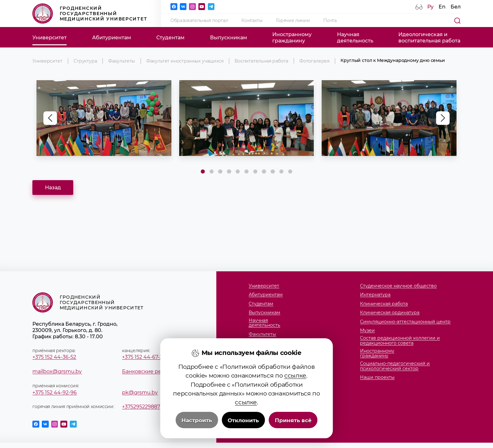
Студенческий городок (275, 352)
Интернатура (375, 295)
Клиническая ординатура (390, 313)
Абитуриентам (112, 37)
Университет (50, 37)
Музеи (367, 331)
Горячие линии (293, 20)
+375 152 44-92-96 (55, 392)
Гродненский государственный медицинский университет (90, 14)
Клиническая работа (384, 304)
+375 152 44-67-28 (144, 357)
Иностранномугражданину (292, 37)
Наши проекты (377, 378)
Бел (456, 7)
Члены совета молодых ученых (284, 361)
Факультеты (122, 61)
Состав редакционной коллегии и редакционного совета (400, 341)
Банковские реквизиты (153, 371)
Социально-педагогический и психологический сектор (395, 366)
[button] (443, 118)
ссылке (295, 399)
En (442, 7)
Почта (330, 20)
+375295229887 (141, 407)
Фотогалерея (314, 61)
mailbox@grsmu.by (57, 371)
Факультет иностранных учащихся (185, 61)
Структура (85, 61)
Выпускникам (229, 37)
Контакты (252, 20)
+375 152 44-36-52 (54, 357)
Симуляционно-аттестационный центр (405, 322)
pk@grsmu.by (140, 392)
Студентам (170, 37)
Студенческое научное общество (398, 286)
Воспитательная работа (261, 61)
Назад (53, 187)
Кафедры (259, 343)
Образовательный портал (199, 20)
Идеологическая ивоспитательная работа (429, 37)
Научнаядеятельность (355, 37)
